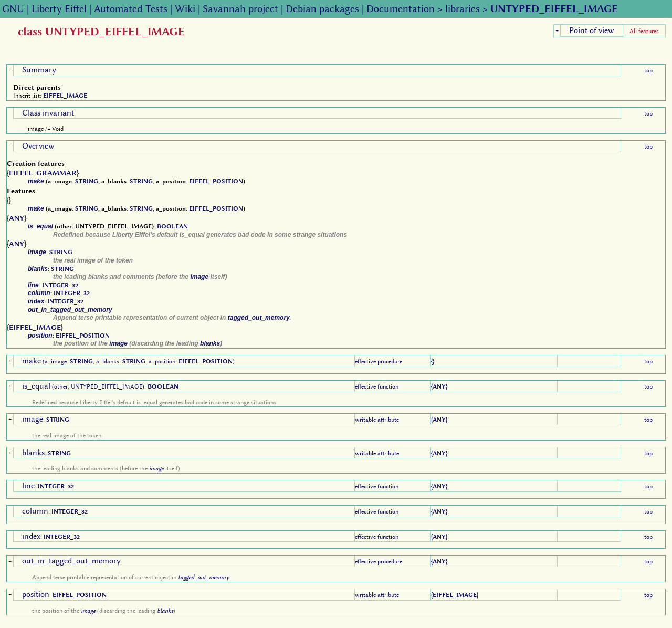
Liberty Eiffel (59, 9)
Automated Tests (131, 9)
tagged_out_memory (259, 318)
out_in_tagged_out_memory (70, 310)
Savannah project (240, 9)
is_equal (40, 226)
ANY (17, 218)
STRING (87, 181)
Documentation (401, 9)
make (36, 181)
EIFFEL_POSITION (216, 181)
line (33, 285)
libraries (463, 9)
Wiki (185, 9)
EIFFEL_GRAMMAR (43, 173)
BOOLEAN (172, 226)
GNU (13, 9)
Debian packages (322, 9)
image (37, 252)
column (39, 293)
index (36, 301)
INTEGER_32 (60, 285)
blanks (38, 269)
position (40, 336)
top (648, 70)
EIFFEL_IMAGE (65, 96)
